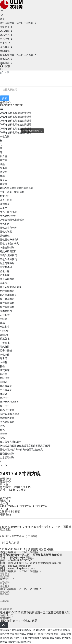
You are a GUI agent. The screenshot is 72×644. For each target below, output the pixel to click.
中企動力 (26, 621)
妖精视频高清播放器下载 (22, 630)
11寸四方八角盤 (10, 543)
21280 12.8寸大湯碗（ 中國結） (19, 536)
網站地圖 (5, 630)
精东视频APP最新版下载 (28, 634)
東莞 (35, 621)
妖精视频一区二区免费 (48, 630)
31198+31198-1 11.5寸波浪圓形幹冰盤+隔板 (27, 549)
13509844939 (16, 558)
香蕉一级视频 (61, 634)
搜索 (5, 66)
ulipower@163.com (20, 566)
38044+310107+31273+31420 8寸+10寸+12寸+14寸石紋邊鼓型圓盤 (36, 528)
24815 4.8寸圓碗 (10, 512)
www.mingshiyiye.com (22, 568)
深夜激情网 (47, 634)
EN (2, 69)
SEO (3, 621)
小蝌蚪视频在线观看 (38, 638)
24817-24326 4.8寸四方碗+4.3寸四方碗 (24, 506)
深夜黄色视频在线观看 (19, 642)
